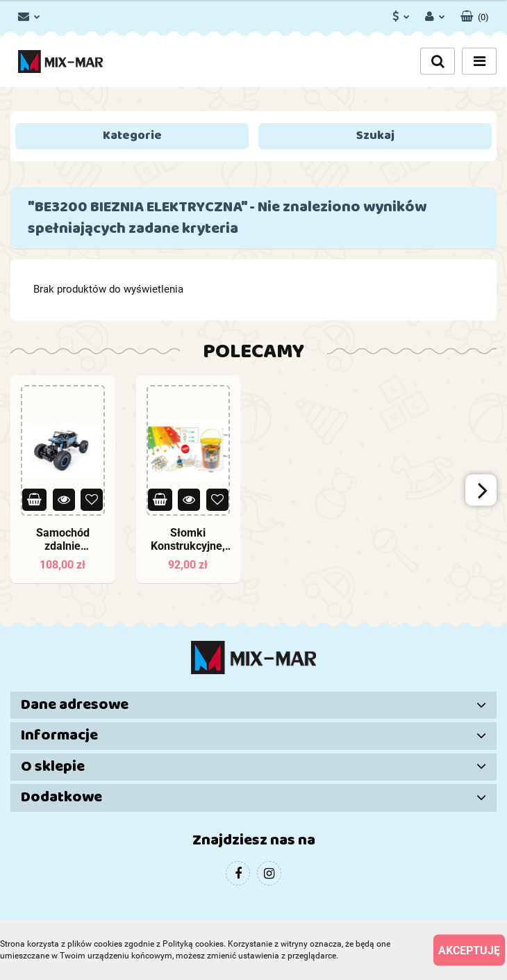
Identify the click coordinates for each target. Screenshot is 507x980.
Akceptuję (469, 950)
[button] (475, 14)
